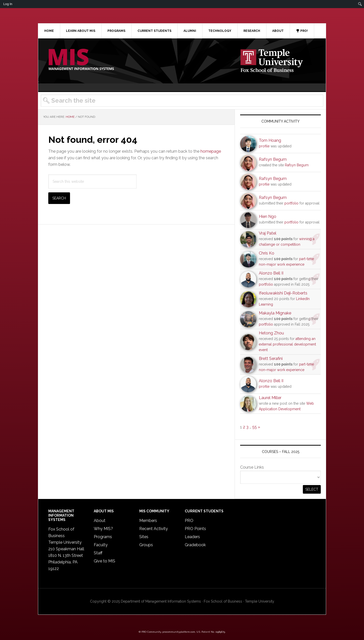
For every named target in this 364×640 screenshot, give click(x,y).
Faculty (101, 545)
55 (255, 427)
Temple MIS (81, 60)
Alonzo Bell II (271, 273)
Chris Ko (267, 253)
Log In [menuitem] (8, 4)
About (100, 521)
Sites (144, 537)
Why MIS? (103, 529)
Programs (103, 537)
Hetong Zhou (271, 333)
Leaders (192, 537)
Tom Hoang (270, 140)
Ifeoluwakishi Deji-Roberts (283, 293)
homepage (211, 151)
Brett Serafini (271, 359)
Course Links (252, 467)
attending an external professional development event (287, 344)
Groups (146, 545)
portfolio (291, 203)
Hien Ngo (268, 216)
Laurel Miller (270, 398)
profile (264, 146)
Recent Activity (154, 529)
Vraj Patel (268, 233)
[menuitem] (360, 4)
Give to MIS (105, 561)
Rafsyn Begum (273, 159)
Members (148, 521)
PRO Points (195, 529)
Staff (98, 553)
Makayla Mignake (275, 313)
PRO (189, 521)
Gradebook (195, 545)
